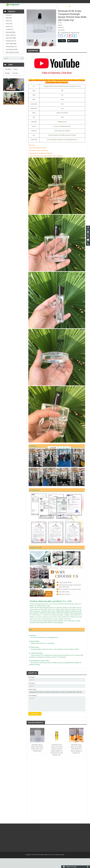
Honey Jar (9, 24)
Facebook (8, 79)
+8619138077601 (61, 2)
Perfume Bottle (42, 14)
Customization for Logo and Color (70, 42)
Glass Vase (9, 33)
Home (21, 14)
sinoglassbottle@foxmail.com (77, 2)
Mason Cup (9, 36)
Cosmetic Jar (33, 14)
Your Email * (32, 693)
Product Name (32, 699)
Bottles (26, 14)
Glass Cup (9, 30)
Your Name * (32, 686)
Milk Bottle (9, 27)
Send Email (73, 50)
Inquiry (62, 50)
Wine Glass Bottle (11, 47)
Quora (16, 79)
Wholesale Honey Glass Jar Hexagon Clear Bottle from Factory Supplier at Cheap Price (76, 759)
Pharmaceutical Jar (11, 56)
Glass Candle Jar (11, 44)
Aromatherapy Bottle (12, 59)
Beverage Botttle (11, 42)
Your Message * (33, 705)
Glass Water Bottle (11, 53)
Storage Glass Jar (11, 50)
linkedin (8, 82)
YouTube (15, 82)
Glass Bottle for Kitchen (12, 62)
